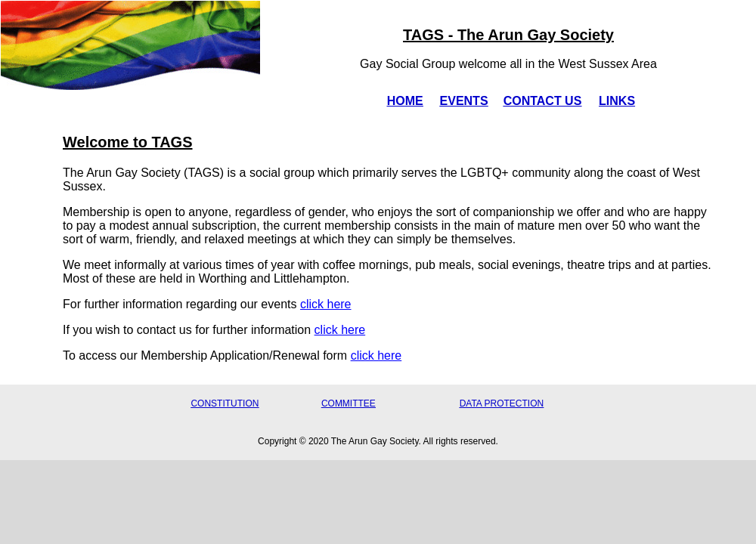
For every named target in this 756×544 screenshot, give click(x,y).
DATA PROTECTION (502, 403)
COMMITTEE (349, 403)
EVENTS (464, 101)
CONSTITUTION (225, 403)
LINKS (617, 101)
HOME (405, 101)
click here (326, 304)
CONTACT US (543, 101)
